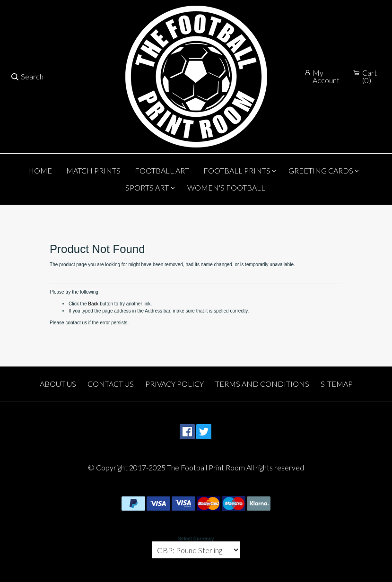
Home (40, 170)
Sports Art (147, 187)
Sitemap (337, 384)
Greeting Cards (321, 170)
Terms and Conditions (262, 384)
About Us (58, 384)
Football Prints (237, 170)
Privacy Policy (174, 384)
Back (93, 304)
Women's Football (226, 187)
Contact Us (111, 384)
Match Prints (93, 170)
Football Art (162, 170)
